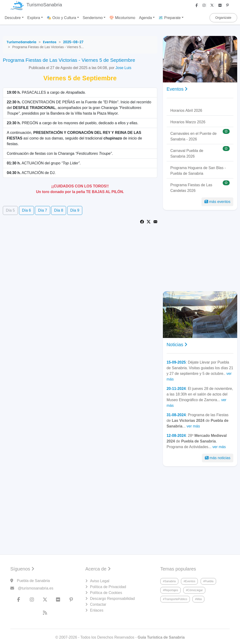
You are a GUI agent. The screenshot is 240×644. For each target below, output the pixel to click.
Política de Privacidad (108, 587)
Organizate (223, 18)
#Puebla (208, 581)
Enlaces (97, 610)
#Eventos (189, 581)
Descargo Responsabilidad (112, 599)
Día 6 (26, 210)
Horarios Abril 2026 (186, 111)
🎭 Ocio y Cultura (61, 18)
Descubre (13, 18)
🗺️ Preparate (170, 18)
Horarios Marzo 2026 (188, 122)
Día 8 (59, 210)
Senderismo (93, 18)
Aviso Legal (100, 581)
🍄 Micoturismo (122, 18)
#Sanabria (169, 581)
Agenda (145, 18)
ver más (193, 426)
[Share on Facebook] (142, 221)
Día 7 (42, 210)
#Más (198, 599)
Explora (34, 18)
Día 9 (75, 210)
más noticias (218, 458)
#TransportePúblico (175, 599)
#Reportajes (171, 590)
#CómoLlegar (194, 590)
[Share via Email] (155, 221)
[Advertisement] (200, 251)
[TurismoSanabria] (21, 42)
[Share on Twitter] (149, 221)
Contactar (98, 604)
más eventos (217, 202)
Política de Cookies (106, 593)
